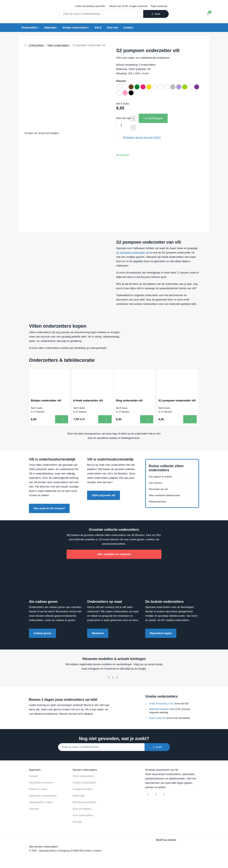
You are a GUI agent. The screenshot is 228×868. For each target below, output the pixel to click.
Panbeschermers (159, 503)
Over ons (113, 28)
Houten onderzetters (84, 784)
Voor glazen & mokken (162, 476)
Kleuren (121, 81)
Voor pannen (156, 483)
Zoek (156, 14)
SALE (98, 28)
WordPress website (166, 841)
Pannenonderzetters (84, 803)
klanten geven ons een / (142, 140)
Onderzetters (29, 28)
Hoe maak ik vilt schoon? (49, 509)
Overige (77, 823)
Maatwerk (98, 634)
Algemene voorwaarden (43, 797)
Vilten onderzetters (83, 777)
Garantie (34, 810)
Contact (128, 28)
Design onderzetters (75, 28)
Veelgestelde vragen (41, 803)
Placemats (79, 797)
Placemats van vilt (159, 490)
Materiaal (50, 28)
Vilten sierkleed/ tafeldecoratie (166, 496)
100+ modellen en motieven (114, 555)
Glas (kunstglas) (82, 810)
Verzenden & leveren (41, 784)
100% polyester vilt (104, 496)
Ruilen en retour (38, 790)
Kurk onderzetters (83, 816)
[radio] (120, 87)
